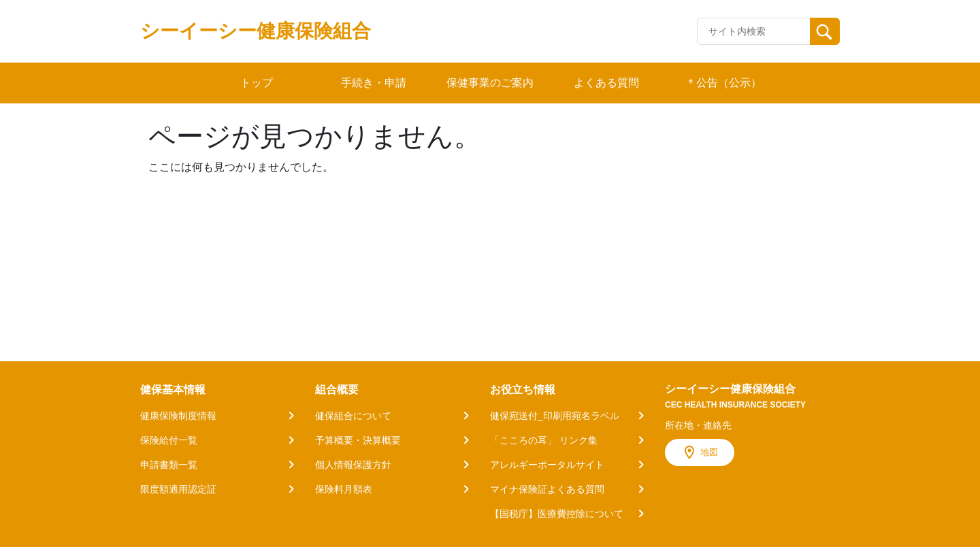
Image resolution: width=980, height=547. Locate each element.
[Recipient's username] (754, 31)
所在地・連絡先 (698, 425)
